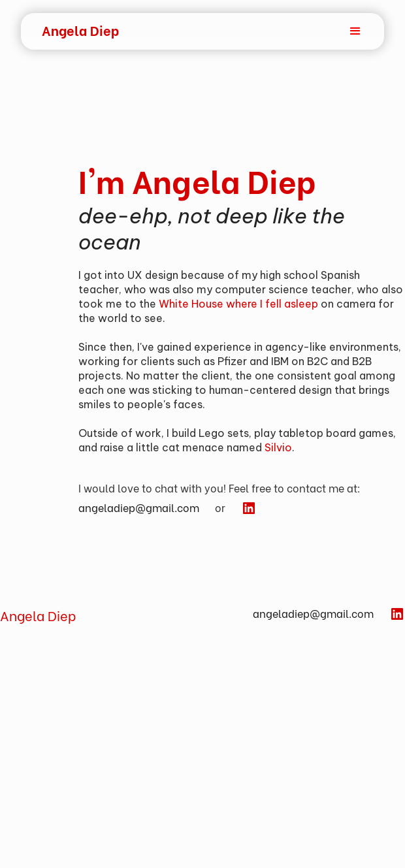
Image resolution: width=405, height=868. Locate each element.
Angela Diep (38, 615)
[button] (331, 31)
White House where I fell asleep (238, 304)
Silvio (278, 447)
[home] (80, 30)
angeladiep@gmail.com (139, 507)
